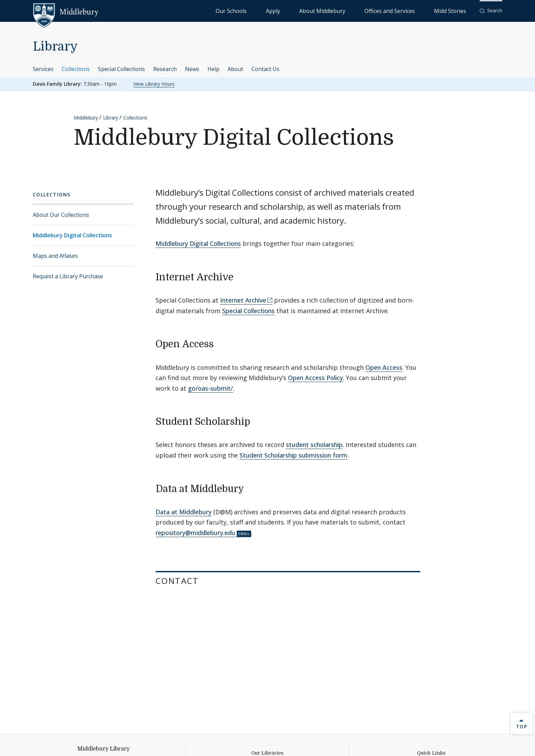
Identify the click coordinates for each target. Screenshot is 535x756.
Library (55, 47)
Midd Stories (458, 10)
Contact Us (265, 69)
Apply (329, 10)
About (235, 69)
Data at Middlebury (184, 512)
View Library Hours (154, 84)
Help (213, 69)
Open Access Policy (315, 378)
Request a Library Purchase (68, 276)
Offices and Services (413, 10)
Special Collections (121, 69)
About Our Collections (61, 215)
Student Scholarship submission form (293, 455)
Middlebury (86, 118)
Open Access (384, 367)
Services (43, 69)
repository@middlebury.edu (196, 533)
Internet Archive (243, 300)
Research (165, 69)
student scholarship (314, 445)
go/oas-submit (209, 388)
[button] (491, 11)
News (192, 69)
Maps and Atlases (55, 256)
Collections (76, 69)
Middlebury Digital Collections (72, 235)
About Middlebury (363, 10)
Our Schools (301, 10)
